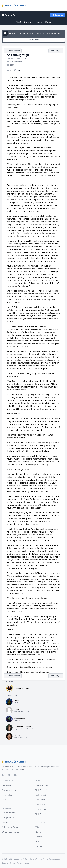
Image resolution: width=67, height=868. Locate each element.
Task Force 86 (41, 809)
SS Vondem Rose (10, 15)
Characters (28, 22)
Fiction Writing (8, 813)
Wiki (37, 827)
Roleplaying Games (11, 827)
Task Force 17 (41, 790)
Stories (48, 22)
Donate (5, 863)
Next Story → (56, 51)
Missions (39, 22)
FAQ (4, 800)
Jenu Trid (18, 735)
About (18, 22)
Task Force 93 (41, 814)
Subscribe (58, 15)
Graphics (39, 841)
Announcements (9, 790)
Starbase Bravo (42, 785)
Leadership (7, 785)
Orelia (17, 701)
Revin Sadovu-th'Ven (23, 727)
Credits (12, 863)
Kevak (17, 709)
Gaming (5, 822)
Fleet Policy (7, 795)
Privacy (20, 863)
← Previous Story (13, 51)
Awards (39, 837)
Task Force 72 (41, 805)
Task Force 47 (41, 800)
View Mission (34, 40)
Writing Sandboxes (10, 832)
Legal (27, 863)
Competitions (8, 817)
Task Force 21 (41, 795)
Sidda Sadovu (20, 718)
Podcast (39, 846)
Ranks (38, 832)
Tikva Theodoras (22, 688)
